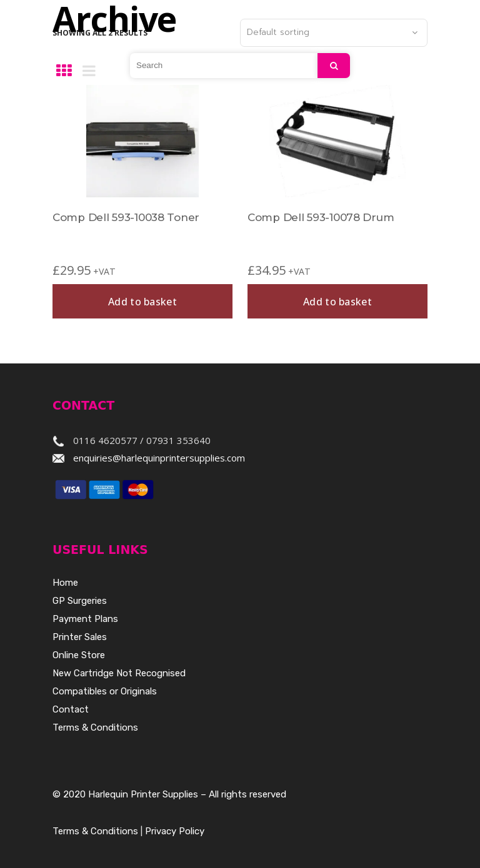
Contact (71, 709)
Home (65, 583)
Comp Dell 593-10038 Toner (126, 217)
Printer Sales (80, 637)
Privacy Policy (175, 831)
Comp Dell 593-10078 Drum (321, 217)
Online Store (79, 655)
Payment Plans (85, 619)
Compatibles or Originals (105, 691)
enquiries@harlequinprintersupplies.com (159, 458)
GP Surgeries (80, 601)
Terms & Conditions (95, 727)
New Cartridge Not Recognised (119, 673)
